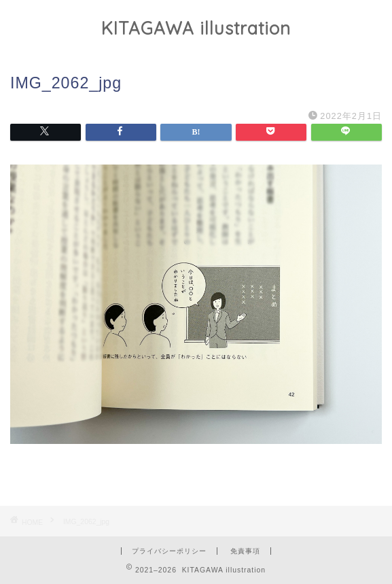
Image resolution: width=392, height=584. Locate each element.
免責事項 (245, 551)
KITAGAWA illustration (196, 28)
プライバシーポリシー (169, 551)
